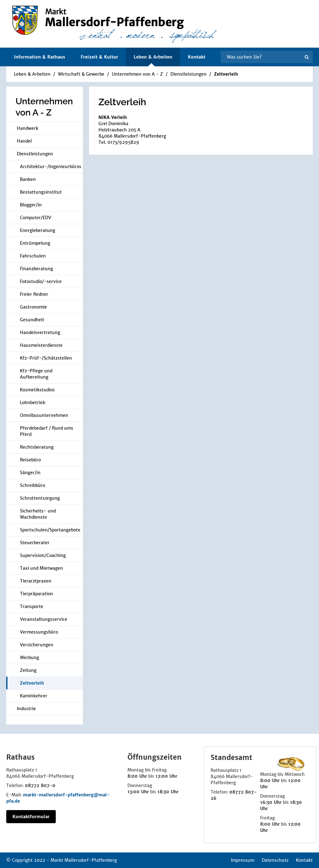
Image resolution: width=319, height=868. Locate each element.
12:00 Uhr (166, 776)
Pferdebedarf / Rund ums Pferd (47, 431)
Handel (24, 141)
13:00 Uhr (138, 792)
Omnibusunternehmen (44, 415)
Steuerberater (35, 543)
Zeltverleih (226, 74)
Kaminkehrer (34, 696)
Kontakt (197, 57)
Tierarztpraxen (36, 581)
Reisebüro (30, 460)
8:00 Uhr (137, 776)
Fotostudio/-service (41, 281)
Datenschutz (275, 860)
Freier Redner (34, 294)
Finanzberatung (36, 269)
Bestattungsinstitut (41, 192)
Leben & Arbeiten (32, 74)
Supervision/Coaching (43, 555)
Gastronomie (33, 307)
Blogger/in (31, 205)
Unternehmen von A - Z (137, 74)
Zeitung (28, 670)
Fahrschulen (33, 256)
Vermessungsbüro (39, 632)
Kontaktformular (31, 817)
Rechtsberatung (37, 447)
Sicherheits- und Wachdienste (38, 514)
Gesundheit (32, 320)
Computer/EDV (36, 218)
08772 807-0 (40, 785)
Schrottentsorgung (40, 498)
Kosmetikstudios (37, 390)
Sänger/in (30, 473)
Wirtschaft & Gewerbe (81, 74)
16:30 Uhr (271, 802)
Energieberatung (38, 230)
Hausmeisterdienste (41, 345)
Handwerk (28, 128)
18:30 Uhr (168, 792)
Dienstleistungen (188, 74)
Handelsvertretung (40, 333)
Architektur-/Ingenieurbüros (51, 167)
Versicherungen (37, 645)
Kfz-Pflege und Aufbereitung (36, 374)
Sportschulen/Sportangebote (50, 530)
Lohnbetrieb (33, 403)
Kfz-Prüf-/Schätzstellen (46, 358)
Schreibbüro (33, 485)
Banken (28, 179)
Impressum (243, 860)
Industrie (26, 709)
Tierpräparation (36, 594)
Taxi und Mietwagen (41, 568)
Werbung (29, 658)
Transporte (32, 606)
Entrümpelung (35, 243)
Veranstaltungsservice (44, 619)
